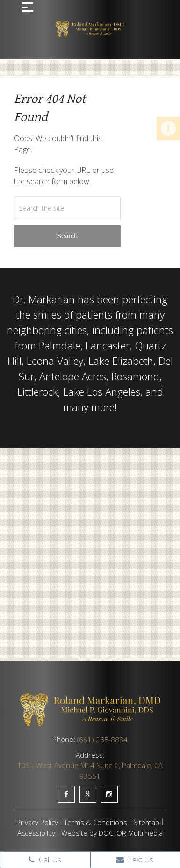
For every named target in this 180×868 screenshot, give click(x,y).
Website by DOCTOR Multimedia (112, 833)
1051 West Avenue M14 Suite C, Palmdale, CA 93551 (90, 771)
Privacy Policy (37, 822)
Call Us (45, 860)
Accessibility (36, 833)
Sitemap (146, 822)
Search (67, 236)
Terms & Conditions (96, 822)
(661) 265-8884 (102, 740)
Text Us (135, 860)
